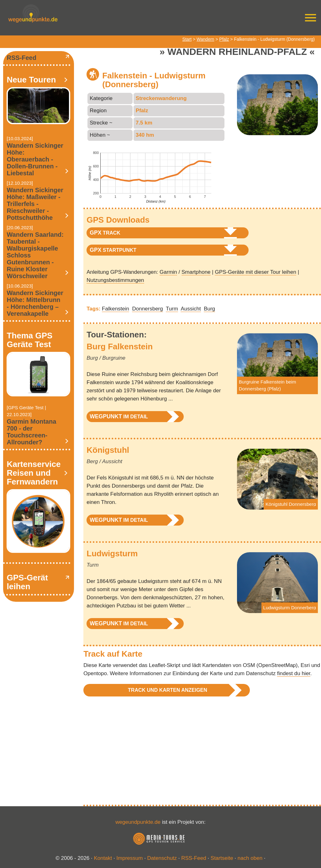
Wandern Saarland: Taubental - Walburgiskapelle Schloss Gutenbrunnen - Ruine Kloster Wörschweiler (35, 255)
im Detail (119, 416)
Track (105, 233)
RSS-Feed (21, 58)
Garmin (168, 272)
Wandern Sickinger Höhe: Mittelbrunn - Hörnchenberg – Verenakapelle (35, 303)
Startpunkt (113, 250)
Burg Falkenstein (120, 347)
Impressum (129, 858)
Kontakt (103, 858)
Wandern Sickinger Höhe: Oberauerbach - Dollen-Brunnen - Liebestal (35, 159)
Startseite (222, 858)
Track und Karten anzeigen (168, 690)
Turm (172, 309)
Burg (209, 309)
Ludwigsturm (112, 553)
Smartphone (196, 272)
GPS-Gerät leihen (27, 582)
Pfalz (224, 39)
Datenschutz (162, 858)
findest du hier (294, 673)
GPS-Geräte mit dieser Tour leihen (255, 272)
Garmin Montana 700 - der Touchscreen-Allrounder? (31, 432)
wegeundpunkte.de (138, 822)
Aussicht (191, 309)
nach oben (250, 858)
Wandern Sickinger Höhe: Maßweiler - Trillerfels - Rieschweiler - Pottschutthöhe (35, 204)
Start (187, 39)
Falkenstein (116, 309)
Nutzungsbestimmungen (115, 280)
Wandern (205, 39)
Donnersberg (147, 309)
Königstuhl (108, 450)
